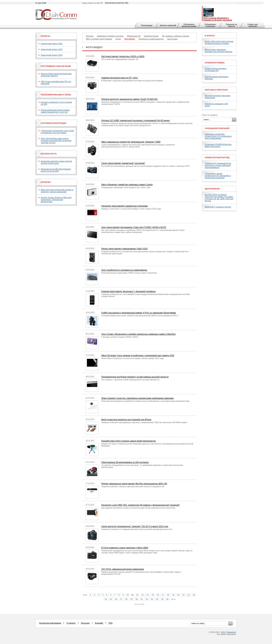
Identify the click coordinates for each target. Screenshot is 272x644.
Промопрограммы (215, 63)
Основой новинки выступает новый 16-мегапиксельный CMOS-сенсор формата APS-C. (140, 316)
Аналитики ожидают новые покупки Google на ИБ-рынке (56, 162)
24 (106, 599)
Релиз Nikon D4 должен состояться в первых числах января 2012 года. (133, 358)
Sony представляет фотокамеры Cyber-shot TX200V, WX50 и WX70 (134, 227)
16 (158, 595)
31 (142, 599)
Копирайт (99, 623)
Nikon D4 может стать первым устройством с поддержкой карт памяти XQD (138, 356)
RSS (111, 623)
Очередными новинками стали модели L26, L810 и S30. (126, 187)
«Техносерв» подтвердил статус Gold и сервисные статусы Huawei (57, 132)
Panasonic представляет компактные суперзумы (125, 206)
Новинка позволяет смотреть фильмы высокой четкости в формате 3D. (133, 486)
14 (147, 595)
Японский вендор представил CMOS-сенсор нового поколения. (129, 273)
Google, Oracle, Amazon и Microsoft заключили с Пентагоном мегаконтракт (56, 200)
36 (167, 599)
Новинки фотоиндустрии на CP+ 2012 (120, 78)
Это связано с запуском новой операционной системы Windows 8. (131, 380)
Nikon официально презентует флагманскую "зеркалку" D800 (131, 142)
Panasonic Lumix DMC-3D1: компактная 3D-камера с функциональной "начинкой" (141, 505)
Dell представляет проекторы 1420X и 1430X (123, 56)
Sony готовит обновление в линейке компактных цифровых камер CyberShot (138, 334)
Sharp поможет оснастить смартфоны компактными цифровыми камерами (137, 398)
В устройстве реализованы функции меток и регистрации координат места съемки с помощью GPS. (146, 166)
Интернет (46, 182)
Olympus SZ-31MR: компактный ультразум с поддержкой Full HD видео (135, 121)
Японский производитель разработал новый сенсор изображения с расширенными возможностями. (146, 401)
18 (168, 595)
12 (137, 595)
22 (189, 595)
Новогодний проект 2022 (52, 44)
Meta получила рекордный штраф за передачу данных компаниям (57, 191)
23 (194, 595)
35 (162, 599)
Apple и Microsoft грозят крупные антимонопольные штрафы (219, 42)
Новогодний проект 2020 (52, 55)
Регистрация (147, 25)
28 (126, 599)
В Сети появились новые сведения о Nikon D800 (125, 548)
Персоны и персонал (216, 90)
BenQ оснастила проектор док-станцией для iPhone (126, 420)
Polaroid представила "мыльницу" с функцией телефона (128, 291)
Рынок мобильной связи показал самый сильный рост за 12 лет (55, 111)
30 (137, 599)
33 (152, 599)
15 (153, 595)
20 (178, 595)
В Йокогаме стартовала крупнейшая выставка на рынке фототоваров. (132, 81)
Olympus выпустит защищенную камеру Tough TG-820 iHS (129, 99)
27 (121, 599)
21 (184, 595)
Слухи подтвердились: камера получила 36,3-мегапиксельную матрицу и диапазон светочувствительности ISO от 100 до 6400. (138, 146)
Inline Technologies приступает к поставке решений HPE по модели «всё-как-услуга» (56, 141)
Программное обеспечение (56, 66)
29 (131, 599)
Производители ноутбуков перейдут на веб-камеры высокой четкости (135, 377)
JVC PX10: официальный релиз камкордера (123, 569)
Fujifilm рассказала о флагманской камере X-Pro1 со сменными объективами (139, 313)
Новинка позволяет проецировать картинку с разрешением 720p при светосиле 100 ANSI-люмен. (144, 422)
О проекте (71, 623)
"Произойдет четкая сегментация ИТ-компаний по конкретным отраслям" (218, 176)
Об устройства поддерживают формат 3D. (120, 59)
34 (157, 599)
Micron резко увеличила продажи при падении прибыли (218, 51)
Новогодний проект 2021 (52, 49)
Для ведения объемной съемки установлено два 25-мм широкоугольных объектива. (139, 508)
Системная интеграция (53, 123)
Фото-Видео (94, 47)
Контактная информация (50, 623)
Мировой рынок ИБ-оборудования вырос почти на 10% (56, 170)
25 (111, 599)
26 (116, 599)
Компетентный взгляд (217, 158)
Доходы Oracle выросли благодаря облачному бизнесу (56, 75)
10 (128, 595)
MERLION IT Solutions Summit (218, 207)
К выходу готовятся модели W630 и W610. (120, 337)
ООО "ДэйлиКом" (228, 632)
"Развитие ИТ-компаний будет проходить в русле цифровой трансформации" (218, 165)
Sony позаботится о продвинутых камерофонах (124, 270)
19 (173, 595)
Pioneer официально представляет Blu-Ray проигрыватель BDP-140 (134, 484)
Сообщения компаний (217, 128)
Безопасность (49, 154)
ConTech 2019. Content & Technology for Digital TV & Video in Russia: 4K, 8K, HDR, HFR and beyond (219, 198)
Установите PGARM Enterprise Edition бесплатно (218, 145)
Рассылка (85, 623)
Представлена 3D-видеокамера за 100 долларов (125, 462)
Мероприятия (212, 189)
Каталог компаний (168, 25)
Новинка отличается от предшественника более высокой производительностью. (137, 529)
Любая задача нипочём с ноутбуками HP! (216, 69)
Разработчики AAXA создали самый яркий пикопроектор (129, 441)
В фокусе (210, 36)
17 (163, 595)
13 (142, 595)
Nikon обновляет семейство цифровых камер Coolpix (127, 185)
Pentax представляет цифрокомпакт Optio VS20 (124, 249)
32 (147, 599)
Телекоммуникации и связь (56, 95)
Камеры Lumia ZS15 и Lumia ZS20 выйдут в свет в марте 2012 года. (131, 209)
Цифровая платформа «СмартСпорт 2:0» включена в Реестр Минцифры (218, 136)
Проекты (45, 36)
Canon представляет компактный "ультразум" (123, 163)
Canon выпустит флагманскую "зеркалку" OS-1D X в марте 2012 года (135, 526)
